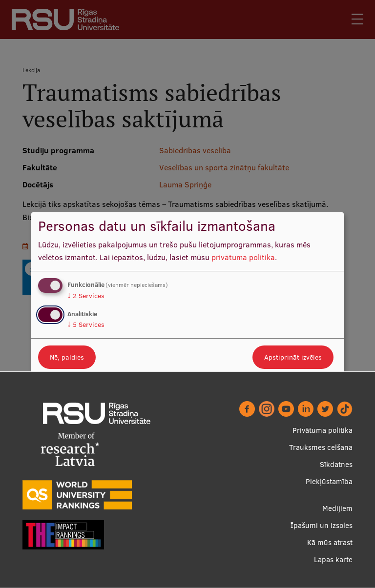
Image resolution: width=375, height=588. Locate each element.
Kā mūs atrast (330, 542)
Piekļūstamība (329, 481)
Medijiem (337, 508)
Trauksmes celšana (321, 447)
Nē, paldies (67, 357)
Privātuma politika (323, 430)
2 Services (86, 296)
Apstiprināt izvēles (293, 357)
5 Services (86, 324)
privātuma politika (243, 257)
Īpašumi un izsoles (322, 525)
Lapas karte (333, 559)
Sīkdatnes (336, 464)
